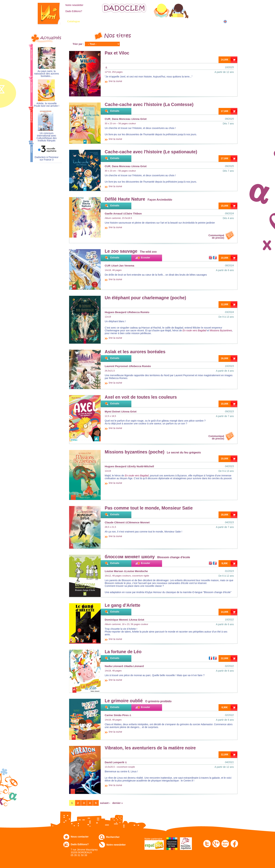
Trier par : (78, 44)
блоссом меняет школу (130, 557)
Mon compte (214, 5)
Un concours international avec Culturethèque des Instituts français (46, 137)
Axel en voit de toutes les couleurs (141, 397)
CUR (108, 119)
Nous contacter (80, 837)
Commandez (97, 21)
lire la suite (115, 81)
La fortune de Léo (123, 652)
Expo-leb (120, 21)
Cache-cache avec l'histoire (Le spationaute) (151, 152)
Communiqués (144, 21)
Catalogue (74, 21)
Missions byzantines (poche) (135, 452)
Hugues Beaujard (115, 312)
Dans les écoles (196, 21)
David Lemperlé (115, 762)
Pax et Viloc (117, 53)
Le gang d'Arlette (123, 605)
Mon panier (213, 12)
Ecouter (146, 258)
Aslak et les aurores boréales (135, 352)
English (232, 21)
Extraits (115, 111)
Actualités (51, 38)
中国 (231, 25)
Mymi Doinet (113, 411)
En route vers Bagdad (194, 330)
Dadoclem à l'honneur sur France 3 (47, 158)
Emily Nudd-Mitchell (141, 466)
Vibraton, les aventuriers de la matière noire (150, 748)
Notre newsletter (74, 5)
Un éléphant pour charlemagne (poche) (145, 298)
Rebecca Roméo (139, 312)
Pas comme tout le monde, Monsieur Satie (149, 508)
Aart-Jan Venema (124, 266)
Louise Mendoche (137, 571)
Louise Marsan (114, 571)
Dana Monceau (121, 119)
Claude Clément (115, 522)
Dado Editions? (74, 11)
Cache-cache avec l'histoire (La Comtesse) (149, 104)
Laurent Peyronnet (116, 366)
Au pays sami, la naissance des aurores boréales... (47, 74)
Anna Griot (140, 119)
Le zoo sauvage (121, 251)
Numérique (170, 21)
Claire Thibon (133, 213)
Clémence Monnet (138, 522)
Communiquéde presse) (216, 237)
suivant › (105, 803)
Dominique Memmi (116, 620)
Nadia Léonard (114, 666)
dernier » (118, 803)
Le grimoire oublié (124, 701)
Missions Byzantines (221, 330)
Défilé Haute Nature (125, 199)
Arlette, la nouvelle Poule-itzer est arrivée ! (47, 105)
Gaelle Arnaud (114, 213)
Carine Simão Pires (117, 715)
